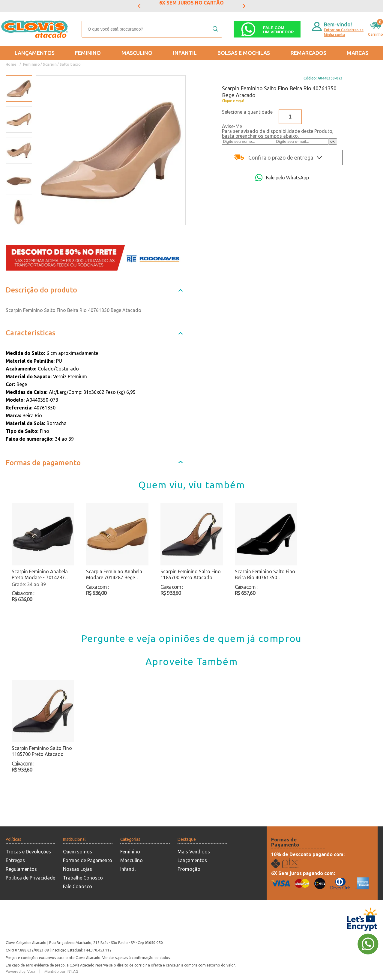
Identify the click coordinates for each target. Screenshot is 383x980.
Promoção (189, 869)
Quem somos (78, 852)
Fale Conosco (78, 886)
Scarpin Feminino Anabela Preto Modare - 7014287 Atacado (40, 575)
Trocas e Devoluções (28, 852)
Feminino (88, 53)
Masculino (137, 53)
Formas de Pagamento (88, 860)
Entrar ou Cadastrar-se (344, 30)
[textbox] (152, 29)
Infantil (185, 53)
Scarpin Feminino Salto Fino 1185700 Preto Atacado (191, 574)
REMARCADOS (308, 53)
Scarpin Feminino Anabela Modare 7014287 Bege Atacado (114, 575)
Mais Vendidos (194, 852)
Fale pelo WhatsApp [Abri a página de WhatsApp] (282, 178)
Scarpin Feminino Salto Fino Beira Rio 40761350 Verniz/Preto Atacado (265, 575)
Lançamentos (35, 53)
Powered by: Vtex (20, 971)
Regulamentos (21, 869)
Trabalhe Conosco (83, 878)
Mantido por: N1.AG (61, 971)
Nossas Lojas (78, 869)
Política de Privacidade (30, 878)
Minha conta (334, 35)
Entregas (15, 860)
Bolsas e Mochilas (244, 53)
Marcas (358, 53)
